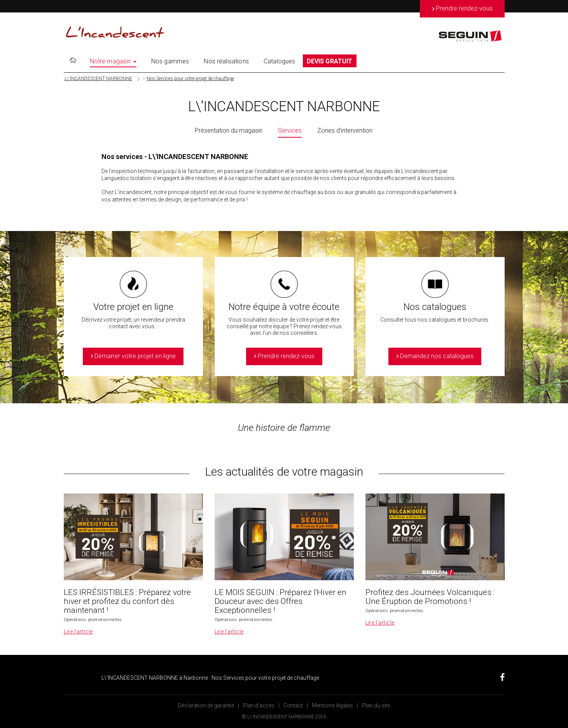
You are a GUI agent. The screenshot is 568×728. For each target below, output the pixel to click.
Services (290, 130)
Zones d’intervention (345, 130)
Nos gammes (170, 61)
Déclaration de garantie (206, 705)
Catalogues (280, 61)
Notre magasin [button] (113, 61)
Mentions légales (332, 705)
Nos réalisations (226, 61)
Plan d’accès (259, 705)
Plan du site (376, 705)
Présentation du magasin (229, 130)
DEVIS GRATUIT (330, 61)
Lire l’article (78, 632)
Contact (293, 705)
